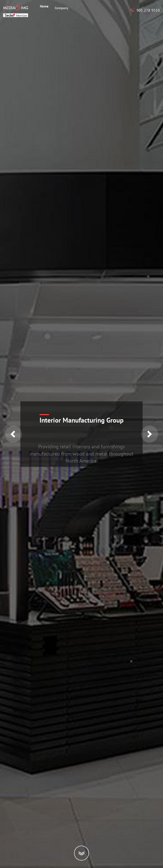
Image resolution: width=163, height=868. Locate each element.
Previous (13, 434)
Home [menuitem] (44, 7)
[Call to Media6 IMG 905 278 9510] (145, 10)
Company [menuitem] (62, 10)
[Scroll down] (81, 853)
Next (150, 434)
